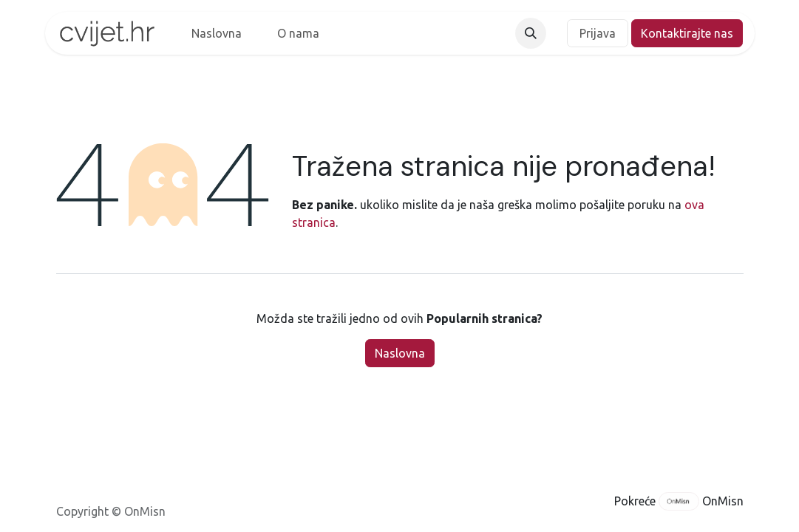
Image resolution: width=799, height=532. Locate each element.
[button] (531, 33)
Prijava (598, 33)
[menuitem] (217, 33)
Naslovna (400, 353)
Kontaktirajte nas (687, 33)
